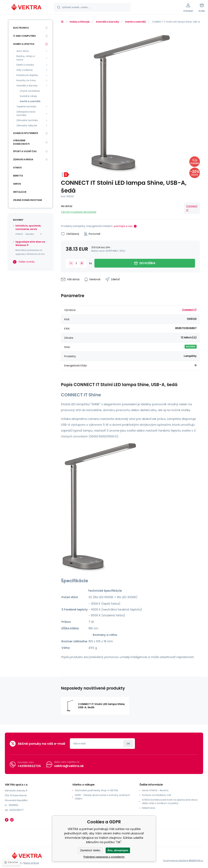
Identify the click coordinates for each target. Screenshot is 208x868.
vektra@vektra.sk (69, 766)
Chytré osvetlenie (30, 91)
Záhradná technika (27, 120)
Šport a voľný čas (25, 151)
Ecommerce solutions (176, 861)
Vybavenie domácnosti (21, 142)
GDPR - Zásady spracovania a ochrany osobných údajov (102, 797)
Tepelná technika (26, 107)
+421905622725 (29, 766)
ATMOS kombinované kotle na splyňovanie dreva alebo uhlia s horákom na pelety (170, 802)
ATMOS (17, 168)
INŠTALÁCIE (20, 192)
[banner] (27, 8)
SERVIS (17, 184)
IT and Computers (24, 36)
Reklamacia (149, 808)
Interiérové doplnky (27, 75)
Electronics (21, 28)
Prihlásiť (128, 744)
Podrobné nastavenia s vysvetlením (104, 857)
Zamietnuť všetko (90, 850)
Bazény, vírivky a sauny (26, 58)
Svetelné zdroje (28, 96)
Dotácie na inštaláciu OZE (157, 795)
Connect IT (192, 208)
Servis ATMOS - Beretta (155, 790)
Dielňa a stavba (25, 65)
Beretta (18, 176)
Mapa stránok (31, 863)
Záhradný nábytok (27, 126)
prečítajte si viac (123, 226)
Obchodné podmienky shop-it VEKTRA (96, 790)
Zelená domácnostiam (28, 200)
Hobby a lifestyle (80, 22)
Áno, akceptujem (118, 850)
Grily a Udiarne (25, 70)
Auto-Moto (23, 51)
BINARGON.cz (196, 861)
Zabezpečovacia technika (26, 113)
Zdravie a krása (23, 159)
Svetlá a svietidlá (135, 22)
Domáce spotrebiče (26, 133)
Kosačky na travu (26, 80)
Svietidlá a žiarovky (107, 22)
